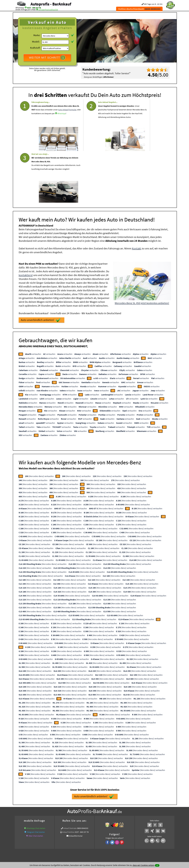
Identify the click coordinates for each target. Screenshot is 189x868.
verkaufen (33, 301)
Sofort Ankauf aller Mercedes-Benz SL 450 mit (77, 813)
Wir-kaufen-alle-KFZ (134, 813)
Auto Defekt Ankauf (106, 810)
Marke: (37, 35)
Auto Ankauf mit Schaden (86, 810)
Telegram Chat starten (36, 779)
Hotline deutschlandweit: (139, 9)
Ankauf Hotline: (68, 779)
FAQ (114, 841)
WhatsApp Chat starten (36, 775)
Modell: (36, 42)
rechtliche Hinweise (93, 841)
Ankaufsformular (76, 783)
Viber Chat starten (36, 783)
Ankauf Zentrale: (70, 775)
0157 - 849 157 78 (34, 8)
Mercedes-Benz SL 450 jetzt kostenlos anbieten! (142, 250)
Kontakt (137, 195)
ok (157, 865)
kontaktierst (26, 222)
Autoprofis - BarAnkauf (51, 4)
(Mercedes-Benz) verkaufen (39, 423)
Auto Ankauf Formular (54, 119)
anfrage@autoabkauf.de (48, 10)
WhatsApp (36, 126)
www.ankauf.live (68, 810)
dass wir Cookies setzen (144, 865)
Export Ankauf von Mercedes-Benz (111, 813)
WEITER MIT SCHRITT (47, 58)
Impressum (107, 841)
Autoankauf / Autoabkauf (126, 810)
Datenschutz (78, 841)
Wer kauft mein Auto (52, 810)
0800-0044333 (83, 775)
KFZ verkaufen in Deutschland (30, 810)
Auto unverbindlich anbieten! (41, 267)
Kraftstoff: (35, 48)
